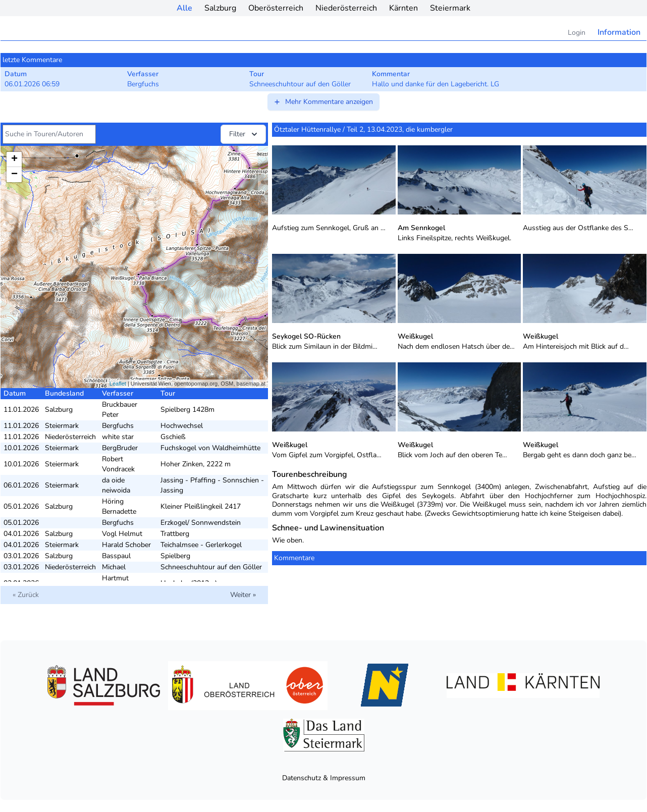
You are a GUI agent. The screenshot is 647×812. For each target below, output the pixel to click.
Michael (114, 567)
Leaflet (118, 384)
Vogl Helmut (122, 534)
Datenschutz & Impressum (324, 778)
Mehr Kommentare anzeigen (323, 102)
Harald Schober (126, 545)
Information (619, 32)
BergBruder (120, 448)
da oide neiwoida (116, 485)
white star (118, 437)
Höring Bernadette (119, 506)
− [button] (14, 175)
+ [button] (14, 159)
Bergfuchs (118, 426)
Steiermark (450, 8)
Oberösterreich (276, 8)
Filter (244, 134)
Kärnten (403, 8)
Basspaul (116, 556)
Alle (184, 8)
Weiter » (243, 595)
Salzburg (220, 8)
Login (577, 33)
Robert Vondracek (118, 464)
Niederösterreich (346, 8)
